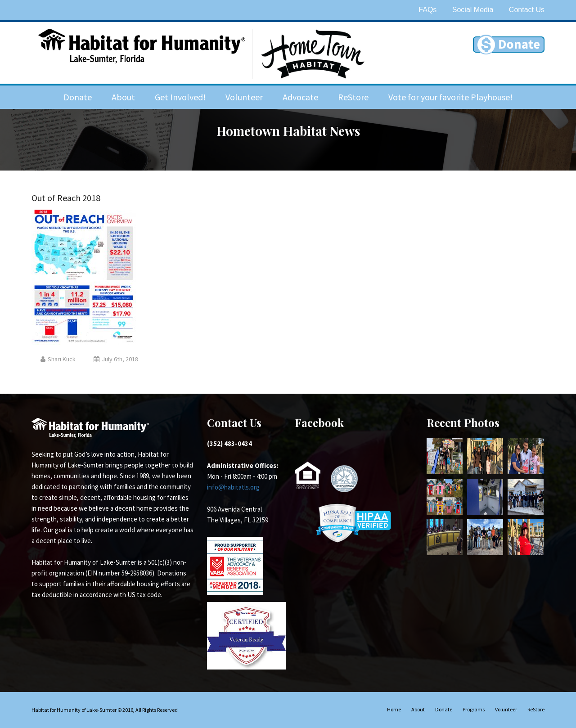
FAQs (427, 10)
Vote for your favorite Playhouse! (450, 97)
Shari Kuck (58, 359)
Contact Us (527, 10)
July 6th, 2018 (116, 359)
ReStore (353, 97)
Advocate (300, 97)
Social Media (473, 10)
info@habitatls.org (233, 487)
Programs (474, 709)
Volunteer (244, 97)
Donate (78, 97)
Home (394, 709)
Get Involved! (180, 97)
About (123, 97)
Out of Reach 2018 (66, 198)
